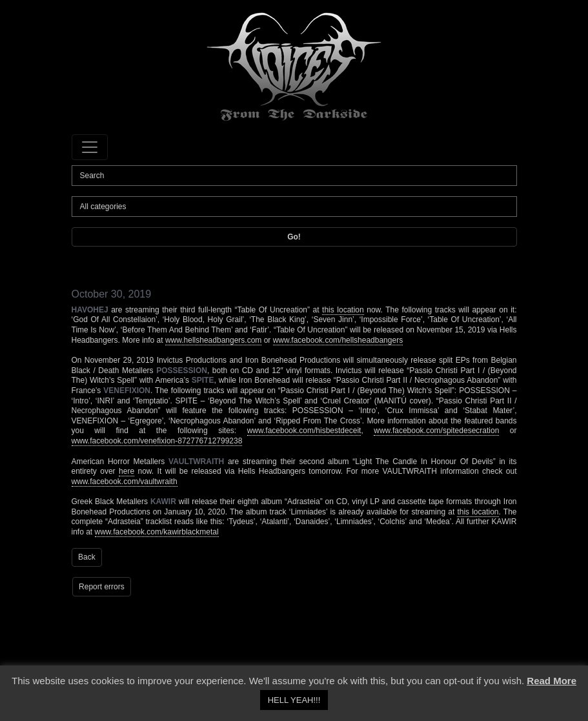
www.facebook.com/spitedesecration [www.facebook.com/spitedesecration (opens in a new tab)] (436, 431)
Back (87, 557)
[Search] (294, 176)
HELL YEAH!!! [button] (294, 700)
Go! (294, 237)
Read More (552, 681)
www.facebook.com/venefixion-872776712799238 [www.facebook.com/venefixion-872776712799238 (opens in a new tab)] (157, 441)
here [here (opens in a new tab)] (127, 471)
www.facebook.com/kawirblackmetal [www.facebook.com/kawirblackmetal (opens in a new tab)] (157, 532)
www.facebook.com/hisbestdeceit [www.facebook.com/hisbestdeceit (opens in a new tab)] (304, 431)
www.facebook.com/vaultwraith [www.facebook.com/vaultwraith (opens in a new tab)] (125, 482)
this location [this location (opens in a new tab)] (343, 310)
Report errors (102, 587)
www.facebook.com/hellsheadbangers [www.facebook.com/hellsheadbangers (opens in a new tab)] (338, 340)
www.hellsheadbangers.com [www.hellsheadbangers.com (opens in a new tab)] (213, 340)
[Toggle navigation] (90, 147)
